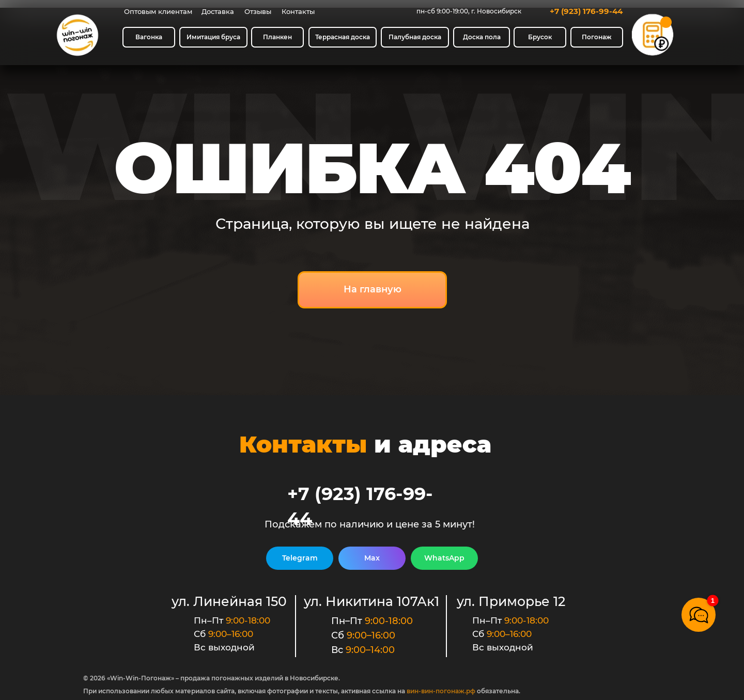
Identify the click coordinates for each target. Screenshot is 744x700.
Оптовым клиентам (158, 11)
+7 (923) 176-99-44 (586, 11)
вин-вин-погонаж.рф (441, 691)
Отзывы (258, 11)
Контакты (298, 11)
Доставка (218, 11)
